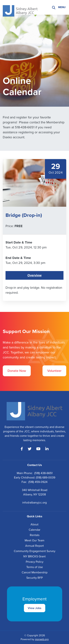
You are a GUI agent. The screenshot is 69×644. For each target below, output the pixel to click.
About (34, 524)
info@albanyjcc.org (34, 502)
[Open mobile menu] (62, 7)
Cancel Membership (35, 572)
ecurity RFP (35, 578)
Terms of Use (35, 567)
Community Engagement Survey (35, 551)
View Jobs (35, 608)
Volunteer (54, 371)
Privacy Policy (35, 562)
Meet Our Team (34, 540)
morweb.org (42, 639)
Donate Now (17, 371)
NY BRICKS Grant (34, 556)
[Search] (54, 7)
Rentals (35, 535)
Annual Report (34, 546)
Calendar (34, 530)
